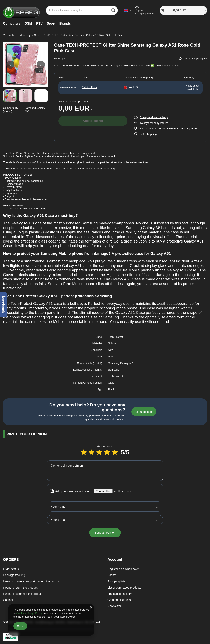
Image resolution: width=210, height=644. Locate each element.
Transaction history (120, 594)
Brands (65, 23)
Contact (8, 600)
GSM (28, 23)
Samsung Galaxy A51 (35, 110)
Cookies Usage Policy (29, 613)
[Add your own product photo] (121, 491)
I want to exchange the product (23, 594)
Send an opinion (105, 533)
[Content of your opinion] (105, 471)
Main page (25, 35)
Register (140, 10)
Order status (11, 569)
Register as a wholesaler (123, 569)
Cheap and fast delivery (154, 117)
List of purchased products (124, 588)
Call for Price (90, 87)
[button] (10, 65)
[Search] (113, 10)
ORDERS (11, 560)
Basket (112, 575)
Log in (138, 7)
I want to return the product (20, 588)
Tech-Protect (116, 337)
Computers (12, 23)
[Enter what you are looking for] (82, 10)
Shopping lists (143, 13)
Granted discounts (119, 600)
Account (115, 560)
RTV (39, 23)
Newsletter (114, 606)
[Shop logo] (21, 10)
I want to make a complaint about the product (32, 581)
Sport (51, 23)
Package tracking (14, 575)
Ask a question (144, 412)
